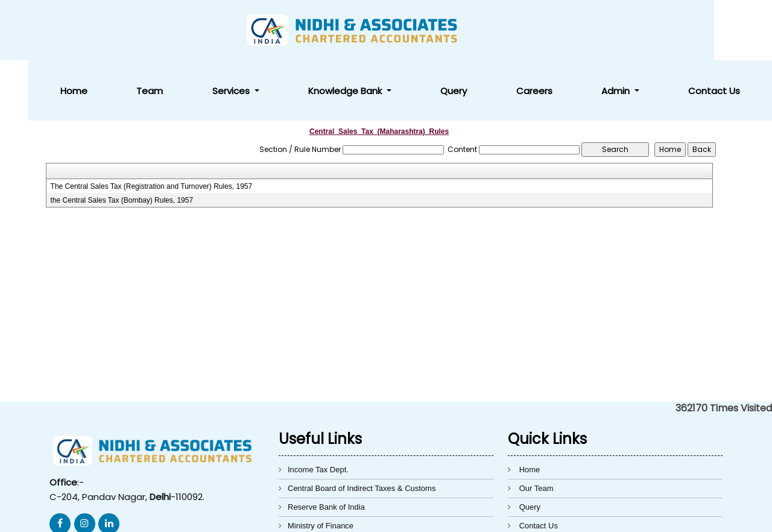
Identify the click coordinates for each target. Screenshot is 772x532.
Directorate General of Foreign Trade (352, 484)
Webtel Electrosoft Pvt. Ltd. (583, 516)
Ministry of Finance (321, 465)
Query (552, 30)
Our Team (536, 428)
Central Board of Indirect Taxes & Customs (362, 428)
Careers (605, 30)
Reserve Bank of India (326, 447)
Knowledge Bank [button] (473, 30)
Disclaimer (538, 484)
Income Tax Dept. (318, 409)
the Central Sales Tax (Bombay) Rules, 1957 (122, 140)
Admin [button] (659, 30)
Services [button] (388, 30)
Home (286, 30)
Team (334, 30)
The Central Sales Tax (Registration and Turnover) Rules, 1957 (152, 126)
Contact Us (729, 30)
